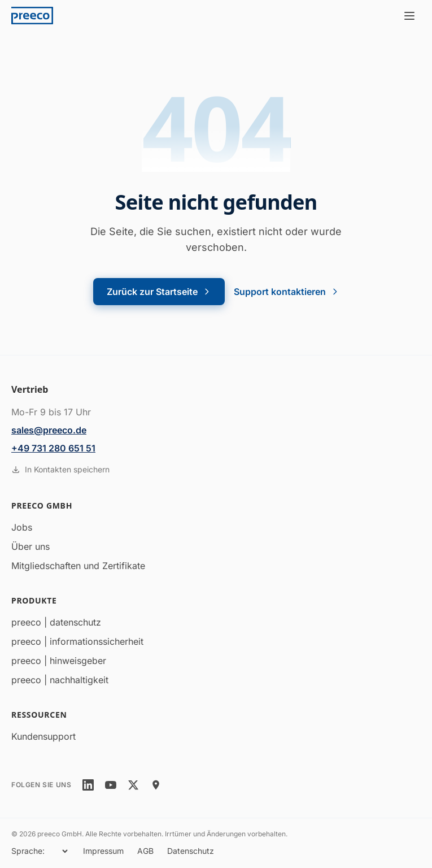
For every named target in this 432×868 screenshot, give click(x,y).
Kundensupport (43, 736)
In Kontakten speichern (60, 469)
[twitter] (133, 785)
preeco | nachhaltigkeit (60, 680)
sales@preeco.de (49, 430)
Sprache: (28, 851)
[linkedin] (88, 785)
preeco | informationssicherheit (77, 641)
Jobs (22, 527)
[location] (156, 785)
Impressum (103, 851)
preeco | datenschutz (56, 622)
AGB (145, 851)
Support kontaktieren (287, 292)
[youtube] (111, 785)
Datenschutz (191, 851)
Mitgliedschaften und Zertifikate (78, 566)
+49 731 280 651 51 (53, 448)
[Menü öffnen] (409, 16)
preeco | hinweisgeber (59, 661)
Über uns (30, 546)
